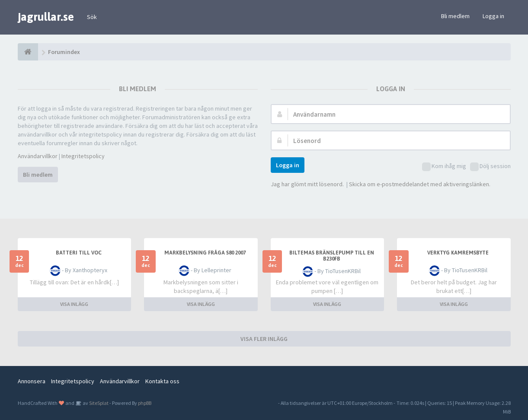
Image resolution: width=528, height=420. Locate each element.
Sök (92, 17)
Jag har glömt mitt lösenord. (307, 184)
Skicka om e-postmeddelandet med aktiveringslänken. (420, 184)
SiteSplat (98, 403)
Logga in (493, 16)
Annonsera (32, 381)
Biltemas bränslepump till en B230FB (332, 256)
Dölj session (490, 167)
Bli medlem (455, 16)
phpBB (145, 403)
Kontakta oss (162, 381)
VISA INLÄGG (74, 304)
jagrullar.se (46, 17)
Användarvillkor (38, 156)
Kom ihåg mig (444, 167)
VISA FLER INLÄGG (264, 339)
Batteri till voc (79, 253)
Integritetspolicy (83, 156)
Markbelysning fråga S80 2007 (205, 253)
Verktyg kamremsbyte (458, 253)
